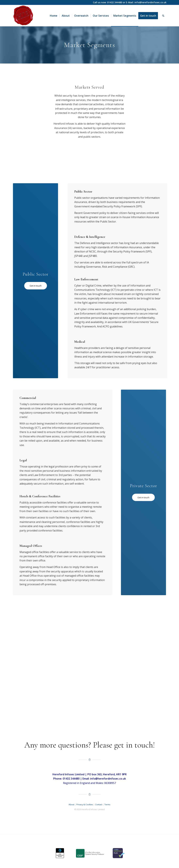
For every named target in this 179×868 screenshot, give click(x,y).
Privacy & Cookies (85, 805)
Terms (107, 805)
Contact (99, 805)
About (71, 805)
